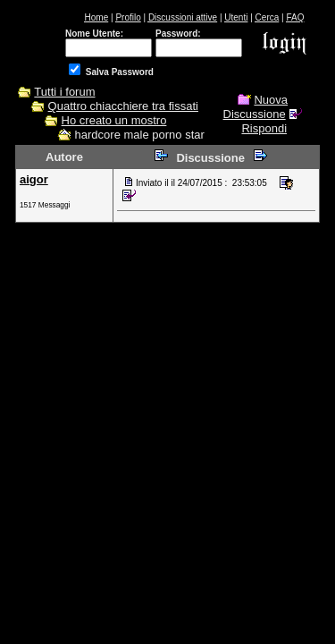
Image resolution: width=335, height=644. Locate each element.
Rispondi (264, 128)
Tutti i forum (64, 92)
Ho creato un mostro (114, 120)
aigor (34, 179)
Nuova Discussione (255, 107)
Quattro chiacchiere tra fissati (123, 106)
